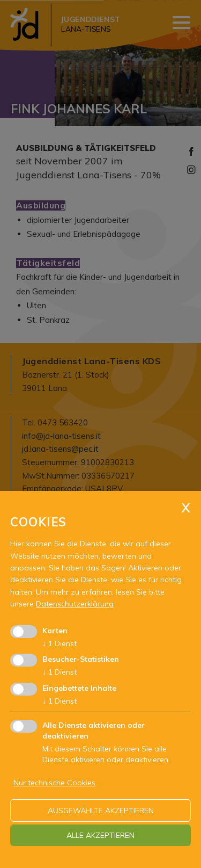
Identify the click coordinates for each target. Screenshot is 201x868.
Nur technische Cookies (54, 783)
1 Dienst (59, 643)
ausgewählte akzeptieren (101, 811)
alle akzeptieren (100, 835)
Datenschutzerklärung (75, 604)
